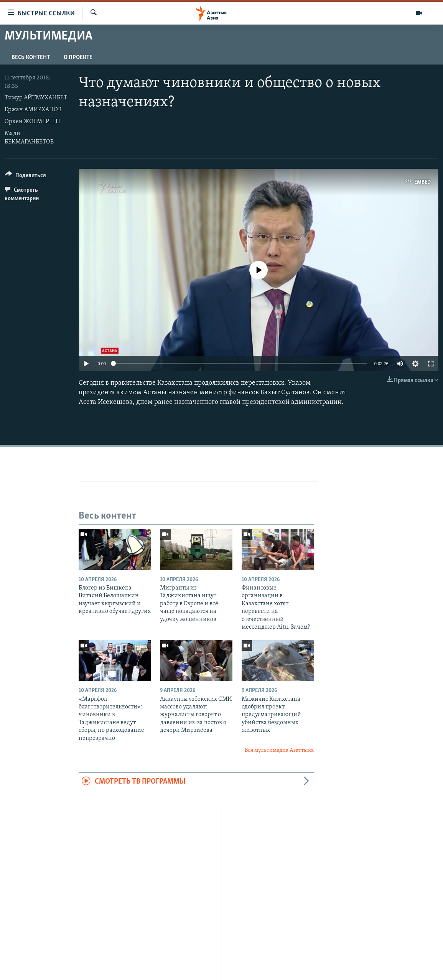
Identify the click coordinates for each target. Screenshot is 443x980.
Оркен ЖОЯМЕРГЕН (32, 122)
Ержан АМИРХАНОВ (33, 110)
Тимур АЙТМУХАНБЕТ (36, 98)
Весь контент (31, 58)
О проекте (78, 58)
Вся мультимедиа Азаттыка (279, 750)
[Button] (26, 177)
